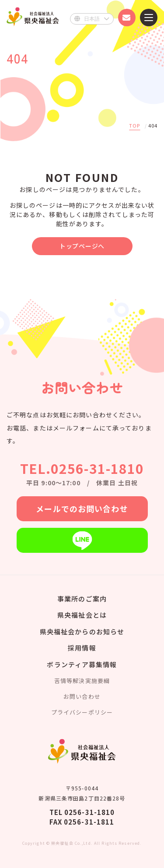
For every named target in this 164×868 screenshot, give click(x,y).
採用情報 (82, 648)
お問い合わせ (82, 696)
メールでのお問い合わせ (82, 509)
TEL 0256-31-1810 (82, 812)
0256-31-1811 (89, 822)
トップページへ (82, 246)
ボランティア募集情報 (82, 664)
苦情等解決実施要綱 (82, 681)
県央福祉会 (33, 16)
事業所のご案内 (82, 599)
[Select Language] (92, 19)
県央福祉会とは (82, 615)
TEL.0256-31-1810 (82, 468)
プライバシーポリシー (82, 712)
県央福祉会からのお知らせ (82, 631)
